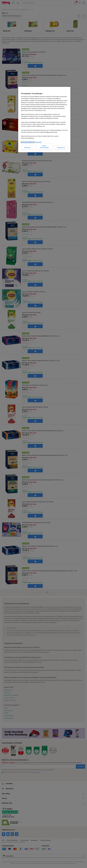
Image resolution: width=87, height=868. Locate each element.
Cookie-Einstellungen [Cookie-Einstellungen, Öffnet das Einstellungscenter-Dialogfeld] (44, 147)
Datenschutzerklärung (28, 142)
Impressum (38, 142)
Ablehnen (27, 148)
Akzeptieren (61, 148)
